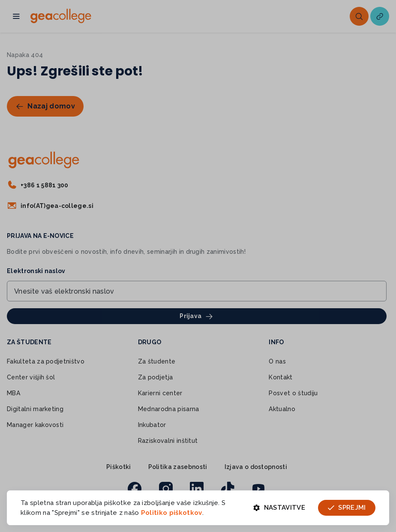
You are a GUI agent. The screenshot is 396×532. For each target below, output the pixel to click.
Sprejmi (347, 508)
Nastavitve (279, 508)
